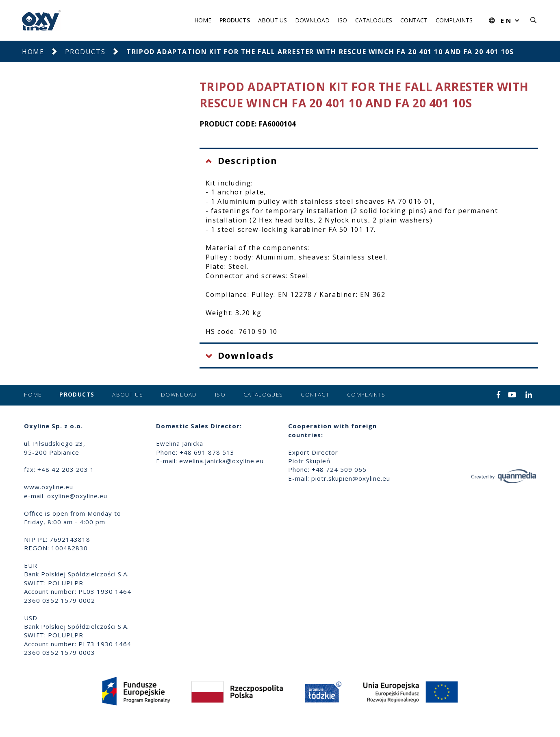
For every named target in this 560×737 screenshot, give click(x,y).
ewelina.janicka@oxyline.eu (221, 461)
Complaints (454, 20)
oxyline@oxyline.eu (77, 496)
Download (312, 20)
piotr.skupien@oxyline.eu (351, 478)
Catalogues (374, 20)
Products (235, 20)
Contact (414, 20)
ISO (342, 20)
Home (203, 20)
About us (272, 20)
